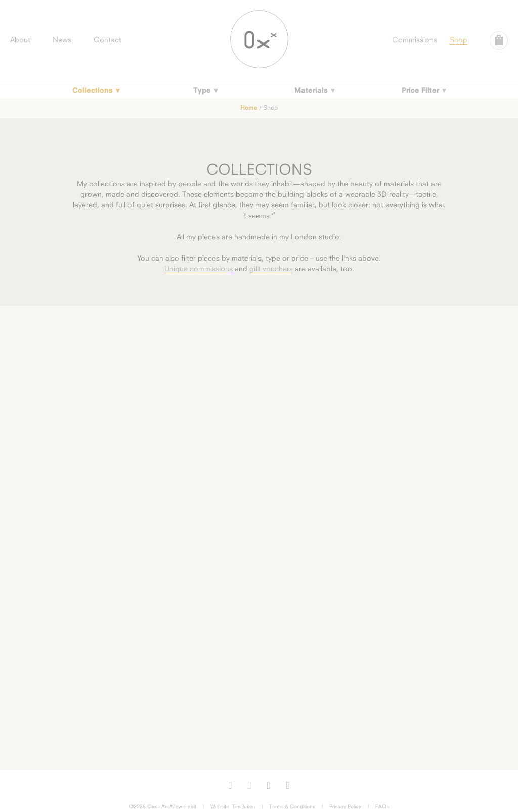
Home (249, 108)
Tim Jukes (244, 806)
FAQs (382, 806)
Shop (459, 40)
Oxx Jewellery (259, 39)
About (20, 40)
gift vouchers (271, 268)
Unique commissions (199, 268)
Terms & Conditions (292, 806)
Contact (107, 40)
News (62, 40)
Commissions (415, 40)
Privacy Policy (345, 806)
